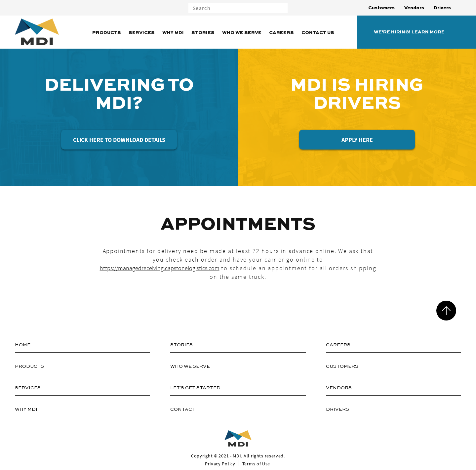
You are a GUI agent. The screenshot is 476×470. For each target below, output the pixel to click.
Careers (281, 33)
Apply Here (357, 140)
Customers (381, 8)
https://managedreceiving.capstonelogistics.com (160, 268)
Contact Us (318, 33)
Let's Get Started (195, 388)
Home (23, 345)
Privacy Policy (220, 464)
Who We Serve (242, 33)
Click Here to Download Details (119, 140)
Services (142, 33)
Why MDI (173, 33)
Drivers (442, 8)
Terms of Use (256, 464)
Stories (203, 33)
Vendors (414, 8)
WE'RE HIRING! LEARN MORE (409, 32)
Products (107, 33)
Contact (183, 409)
